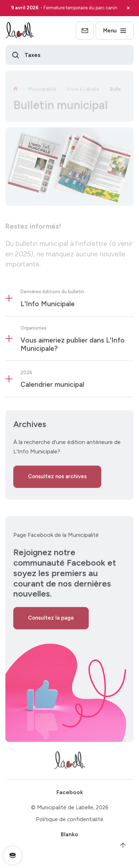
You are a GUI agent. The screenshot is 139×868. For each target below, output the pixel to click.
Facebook (70, 795)
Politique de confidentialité (70, 822)
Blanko (69, 837)
